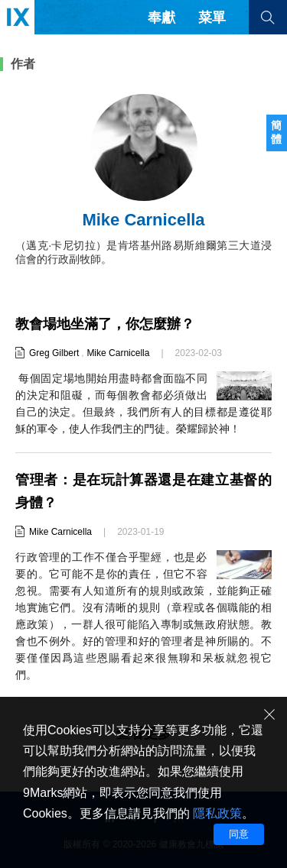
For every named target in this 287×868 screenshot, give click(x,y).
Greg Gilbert (54, 353)
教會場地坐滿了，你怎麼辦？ (105, 324)
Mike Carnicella (118, 353)
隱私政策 (217, 813)
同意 (239, 834)
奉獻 (161, 18)
